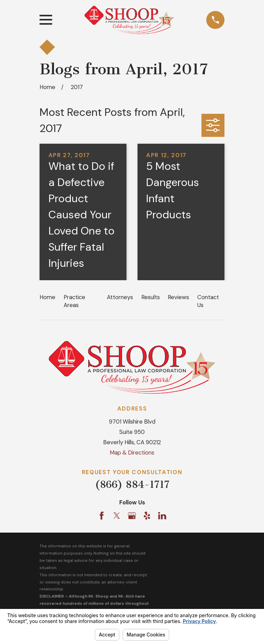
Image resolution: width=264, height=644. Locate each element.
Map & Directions (132, 452)
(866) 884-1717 (132, 484)
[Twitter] (117, 516)
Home (47, 297)
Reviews (178, 297)
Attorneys (120, 297)
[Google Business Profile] (132, 516)
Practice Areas (74, 301)
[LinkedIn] (162, 516)
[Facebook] (102, 516)
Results (151, 297)
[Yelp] (147, 516)
